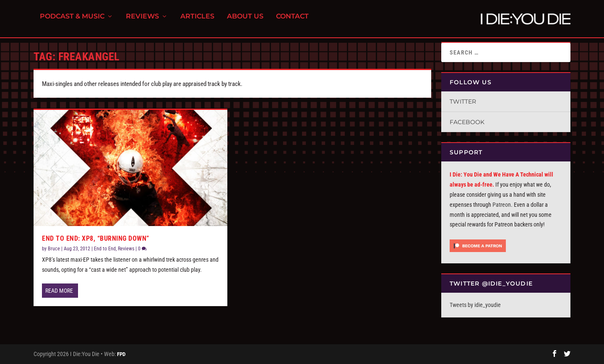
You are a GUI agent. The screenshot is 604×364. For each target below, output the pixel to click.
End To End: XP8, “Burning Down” (96, 238)
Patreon (502, 205)
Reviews (142, 21)
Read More (59, 291)
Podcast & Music (72, 21)
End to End (105, 249)
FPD (121, 354)
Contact (292, 21)
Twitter (463, 101)
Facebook (467, 122)
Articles (197, 21)
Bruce (54, 249)
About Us (245, 21)
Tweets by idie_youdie (475, 305)
